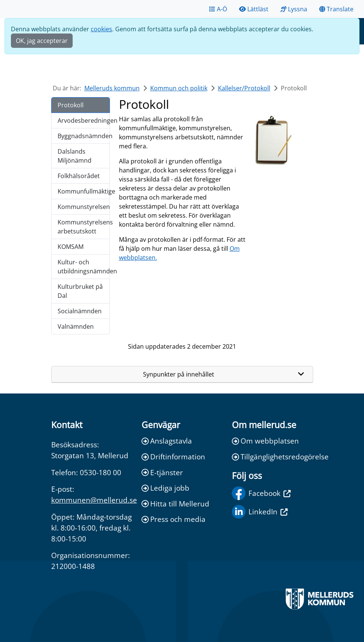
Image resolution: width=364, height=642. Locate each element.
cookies (101, 29)
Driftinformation (173, 457)
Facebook (261, 493)
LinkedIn (260, 512)
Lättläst (254, 9)
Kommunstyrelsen (84, 207)
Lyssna (294, 9)
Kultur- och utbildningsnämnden (84, 267)
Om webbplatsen (265, 441)
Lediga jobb (165, 488)
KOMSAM (71, 247)
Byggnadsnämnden (84, 136)
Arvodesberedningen (84, 120)
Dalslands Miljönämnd (75, 156)
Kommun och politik (179, 88)
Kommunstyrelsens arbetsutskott (84, 227)
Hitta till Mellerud (175, 504)
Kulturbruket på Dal (80, 291)
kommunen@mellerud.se (94, 500)
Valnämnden (76, 326)
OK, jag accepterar (42, 41)
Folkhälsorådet (79, 176)
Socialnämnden (80, 311)
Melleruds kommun (112, 88)
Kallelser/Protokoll (244, 88)
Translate (336, 9)
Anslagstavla (167, 441)
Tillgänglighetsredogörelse (273, 457)
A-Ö (218, 9)
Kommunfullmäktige (84, 191)
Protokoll (71, 105)
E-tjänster (162, 472)
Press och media (174, 519)
